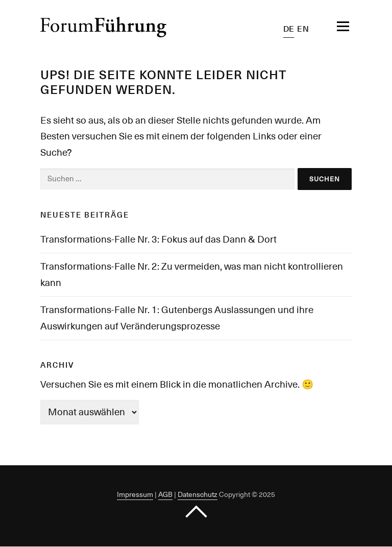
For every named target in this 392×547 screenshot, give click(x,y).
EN (303, 29)
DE (289, 29)
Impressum (135, 494)
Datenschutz (198, 494)
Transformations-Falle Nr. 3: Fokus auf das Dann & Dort (158, 239)
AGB (165, 494)
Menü (333, 27)
